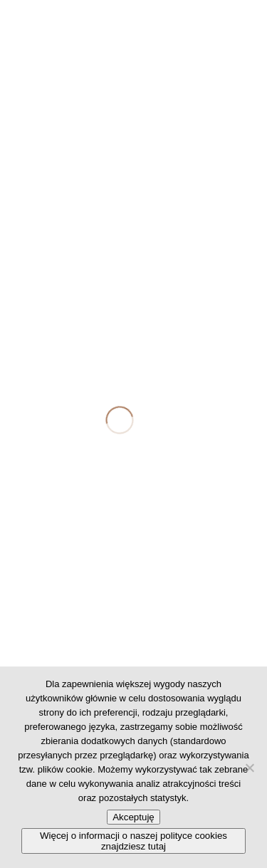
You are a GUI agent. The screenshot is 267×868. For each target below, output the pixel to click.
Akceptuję (133, 817)
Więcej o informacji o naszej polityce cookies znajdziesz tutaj (133, 841)
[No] (249, 768)
